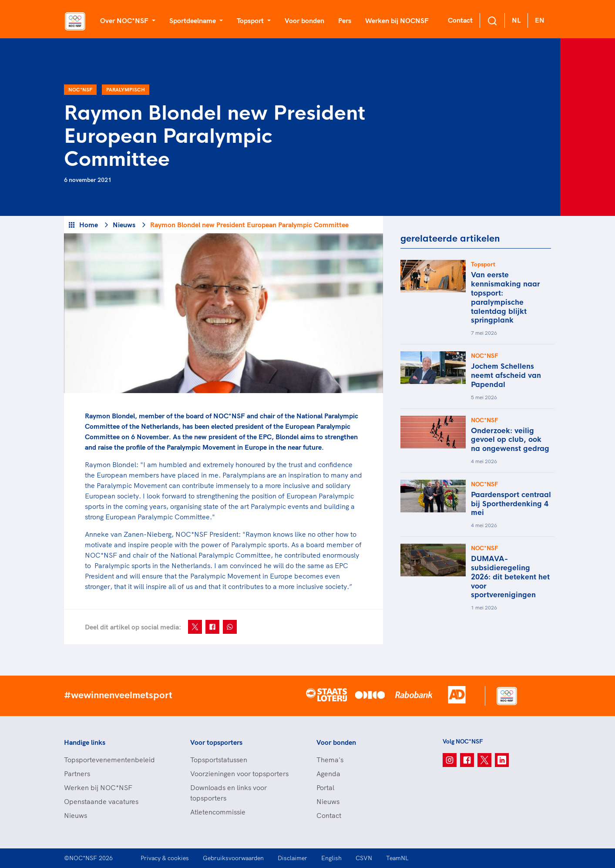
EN (540, 20)
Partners (77, 774)
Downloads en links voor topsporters (229, 793)
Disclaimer (292, 858)
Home (89, 225)
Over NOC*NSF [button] (125, 20)
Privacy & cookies (165, 858)
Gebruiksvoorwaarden (233, 858)
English (331, 858)
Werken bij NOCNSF (397, 20)
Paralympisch (126, 89)
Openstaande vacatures (101, 801)
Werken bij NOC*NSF (98, 787)
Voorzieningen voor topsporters (239, 774)
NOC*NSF (80, 89)
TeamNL (397, 858)
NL (516, 20)
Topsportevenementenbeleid (109, 760)
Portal (325, 787)
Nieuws (124, 225)
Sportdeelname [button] (193, 20)
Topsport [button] (251, 20)
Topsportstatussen (219, 760)
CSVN (364, 858)
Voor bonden (304, 20)
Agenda (328, 774)
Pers (345, 20)
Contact (460, 20)
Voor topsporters (216, 742)
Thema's (330, 760)
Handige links (85, 742)
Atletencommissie (218, 812)
